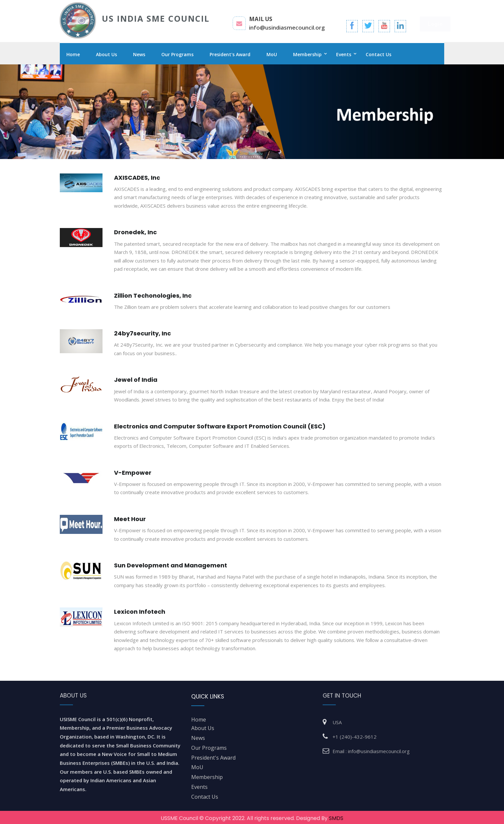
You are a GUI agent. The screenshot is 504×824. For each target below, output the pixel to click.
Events (344, 54)
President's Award (230, 54)
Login (429, 24)
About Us (106, 54)
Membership (307, 54)
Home (73, 54)
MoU (272, 54)
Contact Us (378, 54)
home (199, 720)
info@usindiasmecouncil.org (287, 31)
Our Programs (177, 54)
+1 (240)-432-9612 (355, 734)
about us (203, 728)
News (139, 54)
